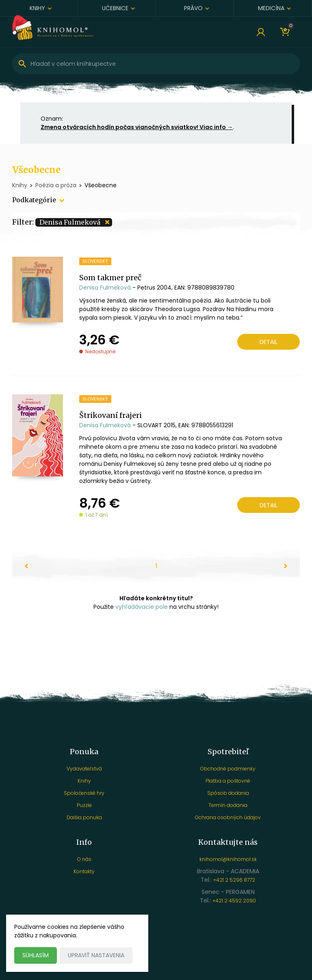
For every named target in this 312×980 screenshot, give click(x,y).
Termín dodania (228, 805)
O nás (84, 859)
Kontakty (84, 871)
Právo (193, 8)
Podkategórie (34, 200)
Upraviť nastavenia (96, 955)
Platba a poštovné (228, 781)
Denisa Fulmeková (105, 288)
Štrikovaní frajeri (110, 415)
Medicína (271, 8)
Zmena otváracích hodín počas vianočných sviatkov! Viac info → (137, 127)
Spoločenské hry (84, 793)
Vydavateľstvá (84, 769)
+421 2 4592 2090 (234, 901)
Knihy (37, 8)
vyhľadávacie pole (142, 607)
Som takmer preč (110, 278)
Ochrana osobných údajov (228, 817)
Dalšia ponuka (84, 817)
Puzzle (84, 805)
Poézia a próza (56, 185)
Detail (269, 342)
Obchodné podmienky (228, 769)
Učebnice (115, 8)
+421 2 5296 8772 (234, 880)
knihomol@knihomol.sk (228, 859)
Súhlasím (36, 955)
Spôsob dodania (228, 793)
